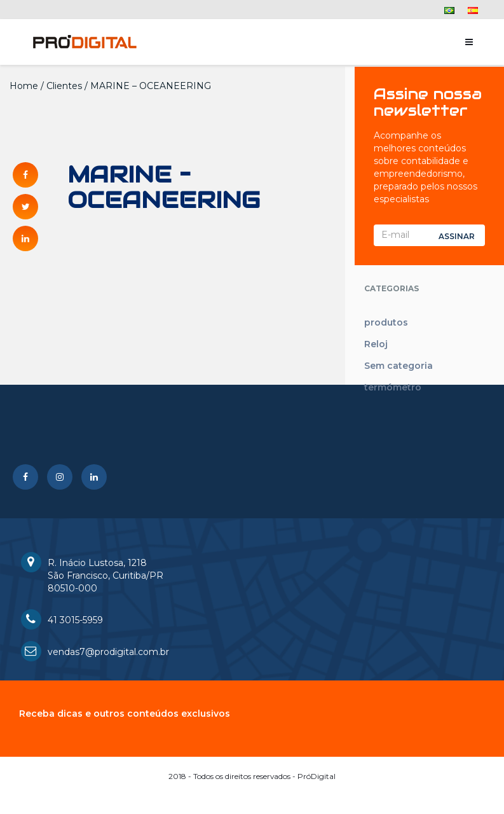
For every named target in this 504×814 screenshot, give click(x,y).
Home (24, 86)
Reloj (376, 344)
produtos (386, 322)
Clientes (64, 86)
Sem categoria (398, 366)
